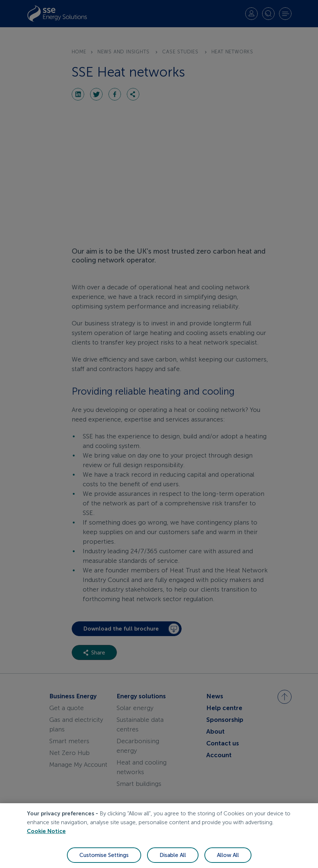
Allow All (228, 860)
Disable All (173, 860)
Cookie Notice (46, 836)
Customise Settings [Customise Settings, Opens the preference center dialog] (104, 860)
